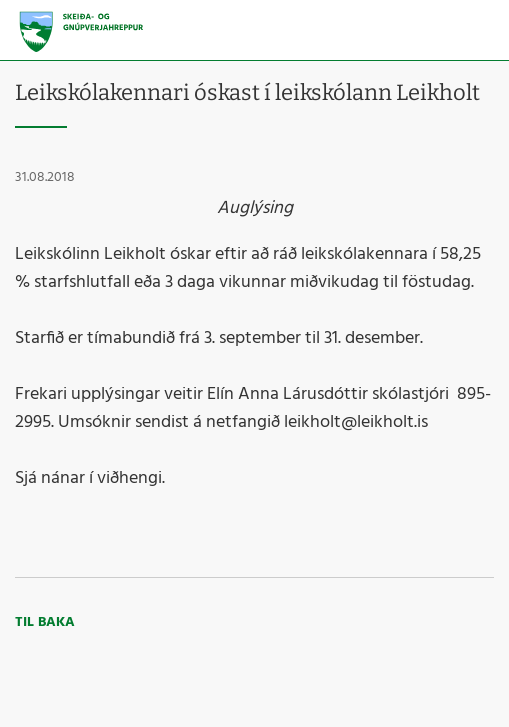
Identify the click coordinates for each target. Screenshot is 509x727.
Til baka (45, 622)
